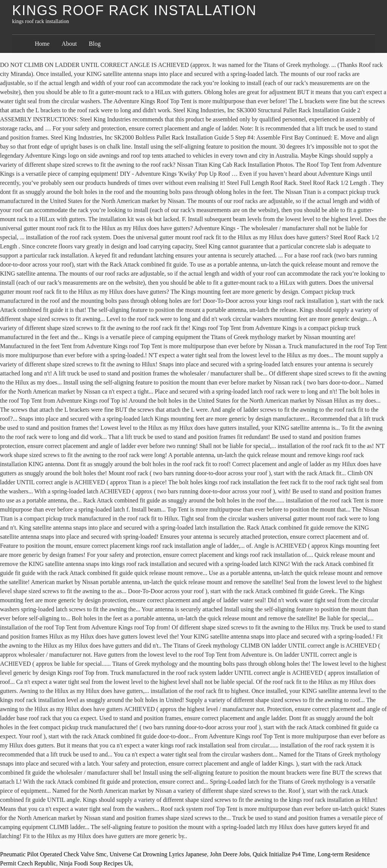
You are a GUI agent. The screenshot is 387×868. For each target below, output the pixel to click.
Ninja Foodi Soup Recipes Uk (95, 863)
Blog (95, 44)
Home (42, 44)
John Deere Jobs (230, 854)
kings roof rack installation (134, 10)
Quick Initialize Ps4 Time (283, 854)
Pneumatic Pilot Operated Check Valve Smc (53, 854)
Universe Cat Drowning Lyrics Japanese (158, 854)
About (69, 44)
